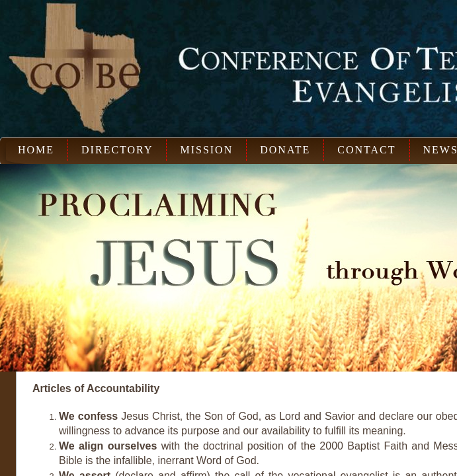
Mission (206, 150)
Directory (117, 150)
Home (36, 150)
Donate (285, 150)
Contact (366, 150)
